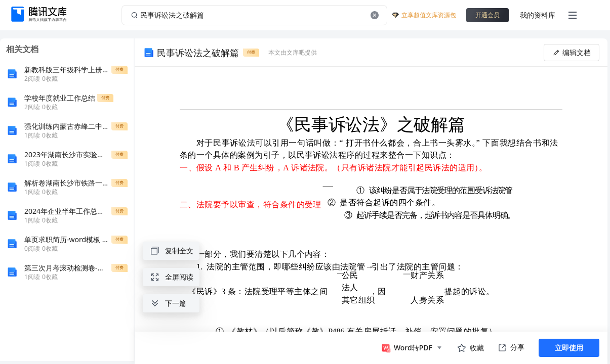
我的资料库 (538, 15)
